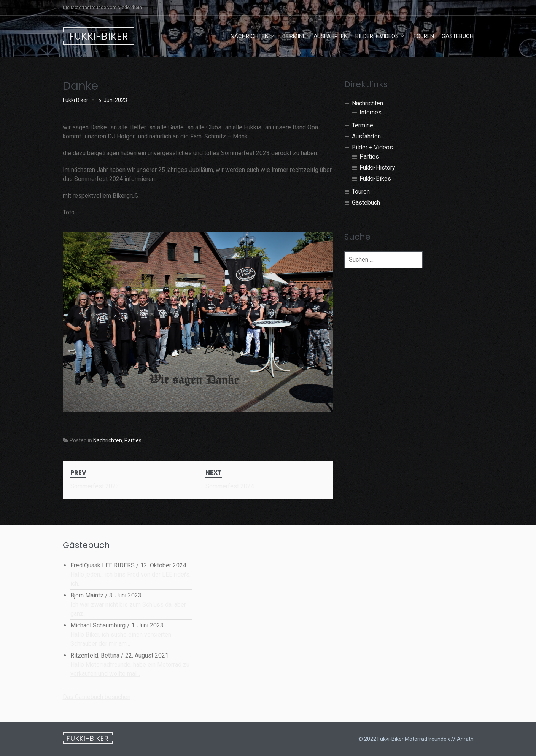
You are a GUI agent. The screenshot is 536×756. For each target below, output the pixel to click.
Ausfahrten (331, 36)
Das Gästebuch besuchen (97, 697)
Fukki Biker (76, 100)
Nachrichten (250, 36)
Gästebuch (458, 36)
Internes (371, 112)
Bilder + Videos (377, 36)
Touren (424, 36)
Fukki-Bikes (375, 179)
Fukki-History (377, 168)
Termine (294, 36)
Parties (133, 440)
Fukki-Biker (99, 36)
